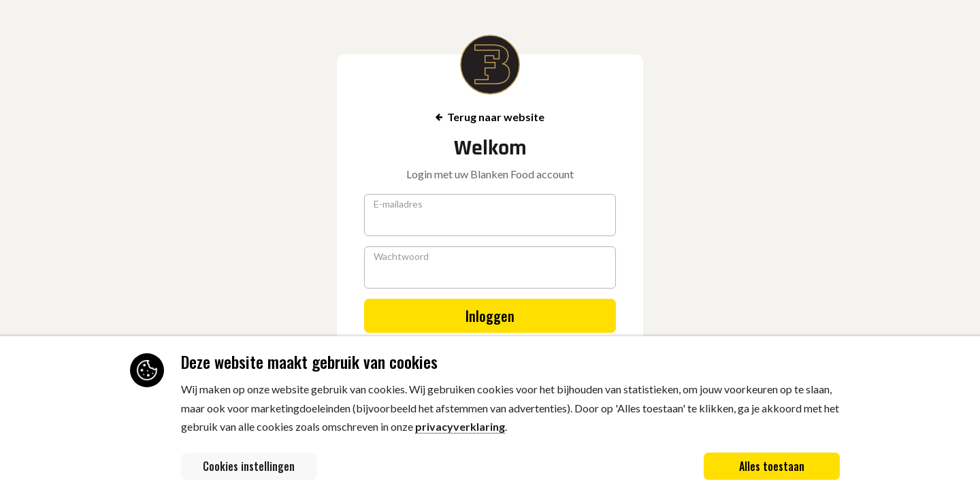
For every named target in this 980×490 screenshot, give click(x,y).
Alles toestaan (772, 466)
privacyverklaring (460, 426)
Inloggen (490, 316)
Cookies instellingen (249, 466)
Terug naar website (490, 117)
